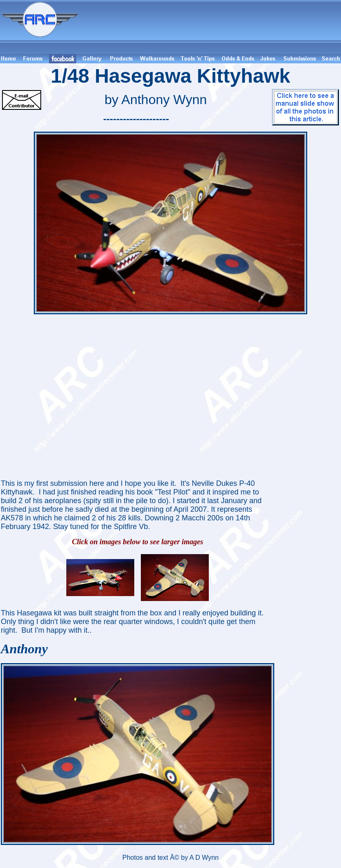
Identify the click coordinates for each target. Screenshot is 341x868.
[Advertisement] (211, 27)
